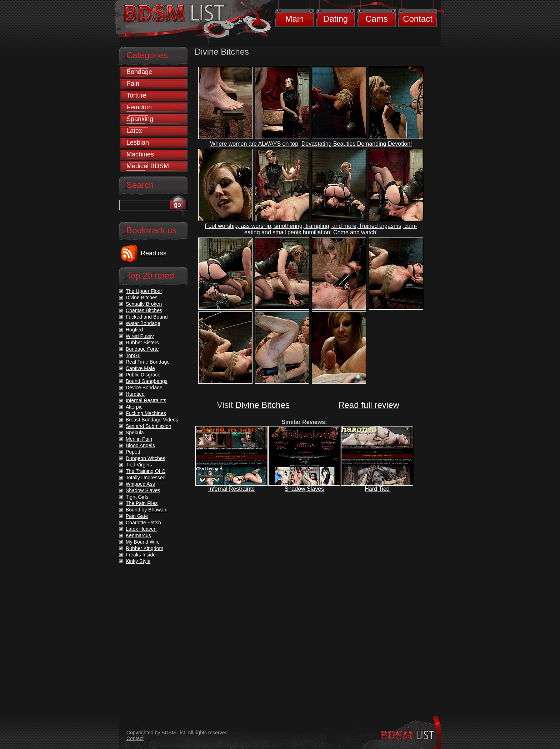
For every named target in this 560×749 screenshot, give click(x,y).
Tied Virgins (139, 465)
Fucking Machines (146, 413)
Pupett (133, 452)
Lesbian (138, 143)
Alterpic (134, 407)
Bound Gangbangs (147, 381)
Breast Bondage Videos (152, 420)
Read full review (369, 405)
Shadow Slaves (304, 489)
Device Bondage (144, 388)
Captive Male (140, 368)
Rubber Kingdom (144, 548)
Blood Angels (140, 445)
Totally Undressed (146, 478)
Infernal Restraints (231, 489)
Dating (336, 19)
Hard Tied (377, 489)
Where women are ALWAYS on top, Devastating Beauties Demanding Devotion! (311, 144)
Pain (133, 84)
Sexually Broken (144, 304)
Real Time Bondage (148, 362)
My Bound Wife (143, 542)
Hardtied (135, 394)
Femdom (139, 107)
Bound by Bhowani (147, 510)
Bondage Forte (142, 349)
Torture (136, 95)
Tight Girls (137, 497)
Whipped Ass (140, 484)
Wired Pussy (140, 336)
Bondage (139, 72)
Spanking (140, 119)
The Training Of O (146, 471)
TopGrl (133, 355)
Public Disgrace (143, 375)
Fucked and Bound (147, 317)
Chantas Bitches (144, 310)
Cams (377, 19)
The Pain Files (142, 503)
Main (294, 19)
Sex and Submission (149, 426)
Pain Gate (137, 516)
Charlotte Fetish (143, 523)
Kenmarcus (138, 535)
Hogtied (134, 330)
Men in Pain (139, 439)
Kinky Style (138, 561)
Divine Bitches (262, 405)
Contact (418, 19)
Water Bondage (143, 323)
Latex (134, 131)
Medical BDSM (148, 166)
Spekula (135, 433)
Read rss (154, 253)
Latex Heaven (141, 529)
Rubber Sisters (142, 343)
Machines (140, 154)
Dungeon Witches (146, 458)
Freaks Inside (141, 555)
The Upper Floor (144, 291)
